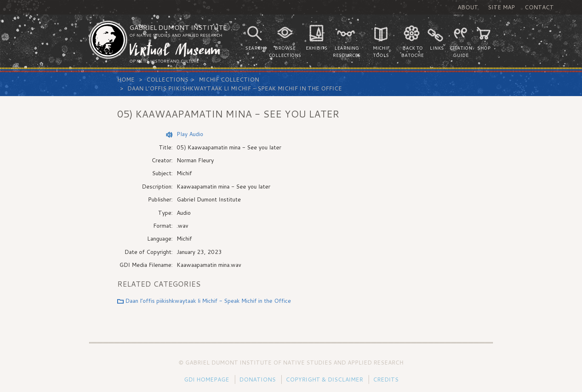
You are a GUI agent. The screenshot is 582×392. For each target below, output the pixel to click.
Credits (386, 379)
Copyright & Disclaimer (324, 379)
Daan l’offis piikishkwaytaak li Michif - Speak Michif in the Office (235, 88)
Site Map (501, 7)
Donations (257, 379)
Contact (539, 7)
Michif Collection (229, 80)
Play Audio (190, 134)
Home (126, 80)
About (468, 7)
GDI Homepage (207, 379)
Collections (167, 80)
